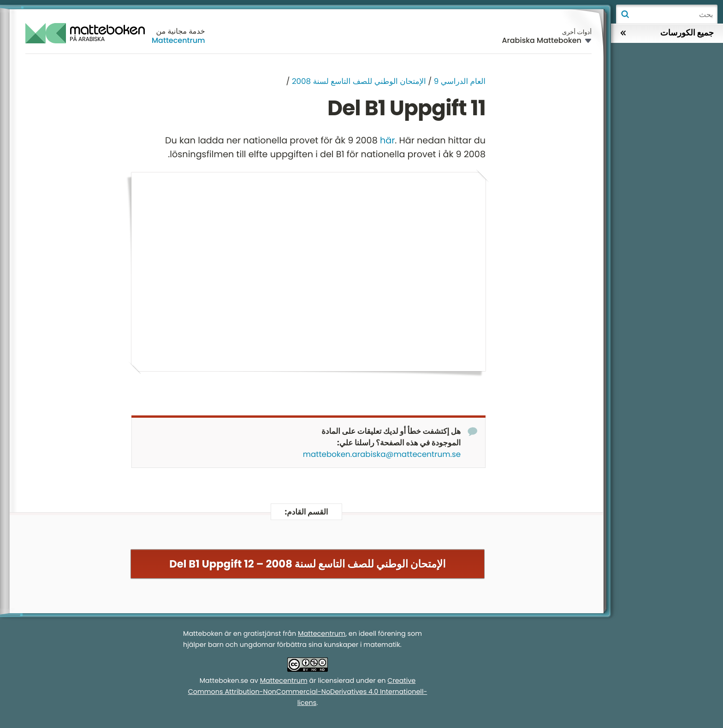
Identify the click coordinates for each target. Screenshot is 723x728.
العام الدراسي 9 (460, 81)
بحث (625, 14)
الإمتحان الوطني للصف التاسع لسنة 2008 (359, 81)
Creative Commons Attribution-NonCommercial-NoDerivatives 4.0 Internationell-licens (308, 692)
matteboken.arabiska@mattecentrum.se (382, 455)
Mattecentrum (178, 41)
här (387, 140)
